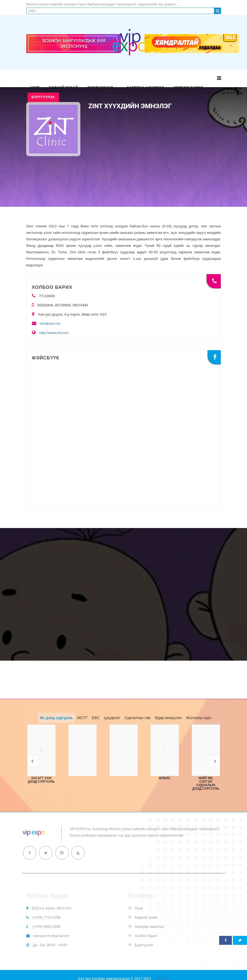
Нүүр (35, 88)
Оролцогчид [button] (100, 88)
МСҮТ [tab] (82, 718)
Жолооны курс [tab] (199, 718)
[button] (32, 758)
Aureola (163, 971)
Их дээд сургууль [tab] (56, 718)
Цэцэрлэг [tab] (112, 718)
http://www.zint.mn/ (54, 333)
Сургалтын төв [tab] (137, 718)
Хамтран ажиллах (145, 88)
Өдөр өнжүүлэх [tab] (168, 718)
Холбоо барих (188, 88)
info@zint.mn (50, 324)
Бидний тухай (63, 88)
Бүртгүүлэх (43, 97)
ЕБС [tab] (95, 718)
